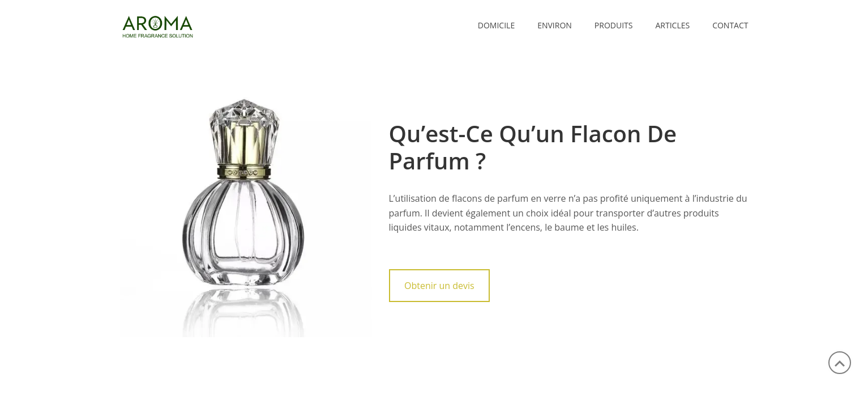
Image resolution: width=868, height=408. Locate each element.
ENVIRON (555, 25)
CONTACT (730, 25)
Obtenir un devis (439, 286)
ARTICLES (672, 25)
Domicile (496, 25)
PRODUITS (614, 25)
